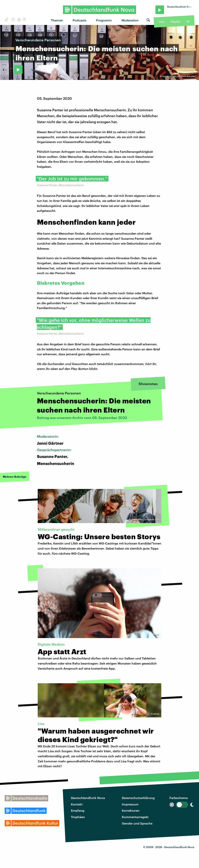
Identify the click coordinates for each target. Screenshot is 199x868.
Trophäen (78, 817)
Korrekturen (131, 810)
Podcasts (79, 20)
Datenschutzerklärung (138, 798)
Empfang (78, 810)
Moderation (130, 20)
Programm (104, 20)
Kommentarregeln (135, 817)
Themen (57, 20)
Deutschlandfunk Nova (88, 798)
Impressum (130, 804)
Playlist (175, 22)
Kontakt (77, 804)
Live (161, 22)
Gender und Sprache (137, 823)
